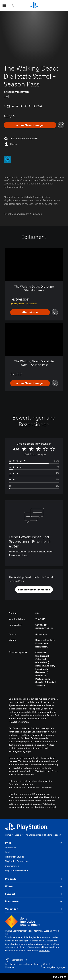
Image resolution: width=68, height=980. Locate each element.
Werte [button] (34, 886)
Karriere (9, 852)
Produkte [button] (34, 879)
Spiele (18, 835)
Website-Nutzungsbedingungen (54, 966)
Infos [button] (34, 843)
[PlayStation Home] (34, 5)
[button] (34, 590)
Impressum (11, 848)
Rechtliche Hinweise (10, 966)
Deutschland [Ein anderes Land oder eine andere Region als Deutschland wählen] (17, 960)
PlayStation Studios (15, 857)
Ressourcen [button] (34, 901)
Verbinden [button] (34, 909)
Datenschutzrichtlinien (29, 964)
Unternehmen (12, 866)
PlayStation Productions (17, 861)
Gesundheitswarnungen (21, 784)
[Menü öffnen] (4, 5)
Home (8, 835)
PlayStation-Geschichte (17, 870)
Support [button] (34, 894)
